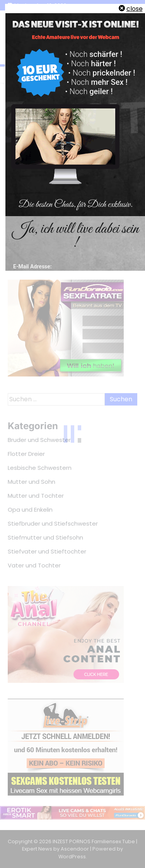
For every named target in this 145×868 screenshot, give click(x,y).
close (135, 9)
